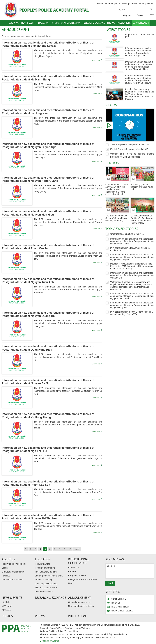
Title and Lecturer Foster (47, 588)
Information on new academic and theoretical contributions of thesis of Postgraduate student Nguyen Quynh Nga (48, 145)
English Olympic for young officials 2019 (129, 149)
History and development (14, 564)
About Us (8, 559)
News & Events (12, 598)
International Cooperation (79, 561)
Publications (78, 616)
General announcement (13, 36)
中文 (150, 15)
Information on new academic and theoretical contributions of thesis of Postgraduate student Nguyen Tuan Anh (48, 281)
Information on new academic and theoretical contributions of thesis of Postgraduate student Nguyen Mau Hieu (48, 213)
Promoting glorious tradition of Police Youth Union (142, 187)
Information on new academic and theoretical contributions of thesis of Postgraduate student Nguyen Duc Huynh (139, 79)
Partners (72, 571)
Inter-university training (46, 572)
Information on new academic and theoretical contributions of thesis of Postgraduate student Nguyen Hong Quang (48, 179)
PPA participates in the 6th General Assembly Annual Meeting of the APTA (132, 313)
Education (43, 559)
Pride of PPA (121, 3)
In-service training (43, 580)
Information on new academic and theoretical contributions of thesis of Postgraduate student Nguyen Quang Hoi (48, 314)
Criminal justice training (46, 584)
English (138, 15)
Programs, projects (77, 575)
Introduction (74, 567)
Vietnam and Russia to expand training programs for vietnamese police (132, 155)
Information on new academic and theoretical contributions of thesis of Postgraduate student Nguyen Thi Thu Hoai (48, 517)
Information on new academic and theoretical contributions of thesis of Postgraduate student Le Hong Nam (48, 112)
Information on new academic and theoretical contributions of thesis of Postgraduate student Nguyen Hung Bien (132, 305)
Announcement (16, 30)
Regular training (43, 564)
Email (142, 3)
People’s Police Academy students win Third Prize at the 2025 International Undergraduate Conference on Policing (140, 94)
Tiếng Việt (124, 15)
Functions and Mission (12, 580)
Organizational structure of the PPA (127, 234)
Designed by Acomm (50, 641)
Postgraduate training (45, 568)
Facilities (6, 576)
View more (96, 60)
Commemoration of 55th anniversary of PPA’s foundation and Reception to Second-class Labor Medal (117, 189)
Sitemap (150, 3)
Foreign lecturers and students (83, 579)
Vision (5, 568)
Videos (111, 105)
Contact (133, 3)
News (71, 583)
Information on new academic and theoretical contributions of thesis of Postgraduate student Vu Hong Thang (48, 416)
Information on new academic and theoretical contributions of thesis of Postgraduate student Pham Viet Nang (139, 66)
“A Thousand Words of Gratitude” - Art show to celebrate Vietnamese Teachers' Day (142, 219)
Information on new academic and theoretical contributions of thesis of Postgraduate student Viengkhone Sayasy (48, 44)
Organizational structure (13, 572)
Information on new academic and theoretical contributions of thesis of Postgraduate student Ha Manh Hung (48, 78)
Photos (112, 163)
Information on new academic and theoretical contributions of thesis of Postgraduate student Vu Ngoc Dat (139, 52)
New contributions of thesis (38, 36)
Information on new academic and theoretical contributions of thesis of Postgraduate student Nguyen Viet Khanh (132, 241)
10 (70, 549)
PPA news (7, 610)
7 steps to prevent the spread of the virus (130, 125)
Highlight (6, 602)
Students (109, 3)
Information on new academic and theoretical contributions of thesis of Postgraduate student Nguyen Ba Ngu (48, 382)
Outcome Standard (44, 592)
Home (100, 3)
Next (77, 549)
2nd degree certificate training (49, 576)
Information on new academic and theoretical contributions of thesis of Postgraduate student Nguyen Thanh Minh (132, 296)
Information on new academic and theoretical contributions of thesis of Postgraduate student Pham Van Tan (48, 247)
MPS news (7, 606)
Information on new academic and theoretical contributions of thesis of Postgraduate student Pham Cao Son (48, 483)
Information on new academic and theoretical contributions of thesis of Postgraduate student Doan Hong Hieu (48, 348)
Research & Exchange (51, 598)
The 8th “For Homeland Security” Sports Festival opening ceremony (117, 218)
